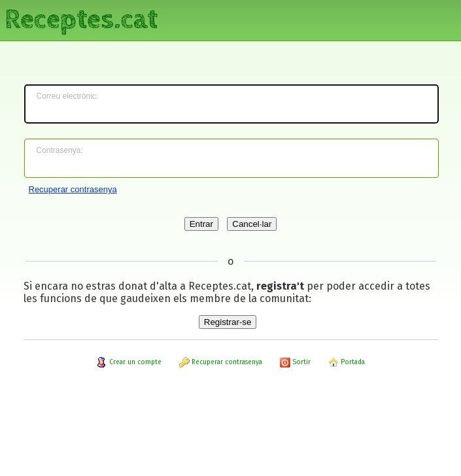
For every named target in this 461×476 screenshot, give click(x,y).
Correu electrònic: (68, 96)
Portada (347, 362)
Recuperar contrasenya (73, 189)
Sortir (295, 362)
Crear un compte (129, 362)
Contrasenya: (60, 150)
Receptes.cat (81, 20)
